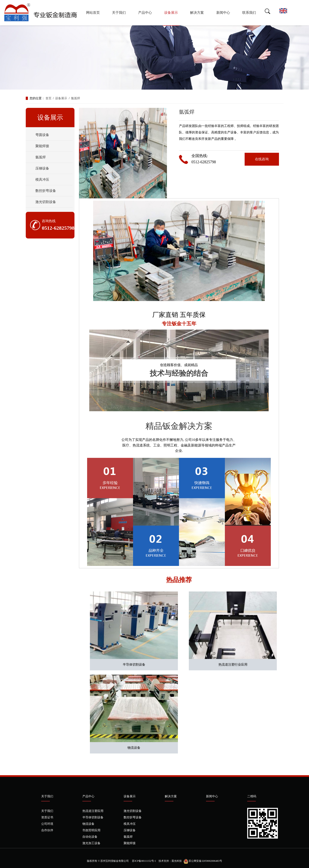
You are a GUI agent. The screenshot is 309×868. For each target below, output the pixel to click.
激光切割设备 (46, 202)
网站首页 (93, 13)
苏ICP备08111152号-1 (144, 861)
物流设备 (134, 748)
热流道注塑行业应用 (233, 665)
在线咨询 (262, 159)
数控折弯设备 (46, 191)
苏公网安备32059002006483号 (205, 861)
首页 (48, 98)
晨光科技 (177, 861)
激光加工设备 (91, 843)
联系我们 (249, 13)
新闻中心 (223, 13)
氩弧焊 (76, 98)
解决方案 (197, 13)
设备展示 (171, 13)
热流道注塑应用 (93, 811)
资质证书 (47, 817)
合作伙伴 (47, 830)
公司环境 (47, 824)
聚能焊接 (42, 146)
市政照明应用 (91, 830)
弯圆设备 (42, 135)
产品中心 (145, 13)
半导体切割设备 (134, 665)
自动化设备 (90, 837)
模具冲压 (42, 180)
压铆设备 (42, 168)
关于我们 (119, 13)
